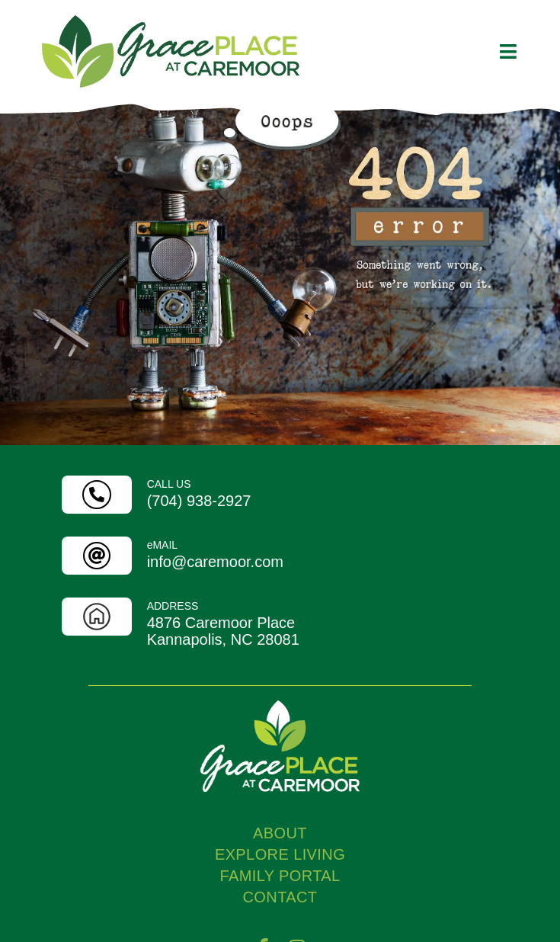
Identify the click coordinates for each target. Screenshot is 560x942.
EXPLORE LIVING (280, 908)
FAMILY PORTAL (280, 929)
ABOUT (280, 886)
